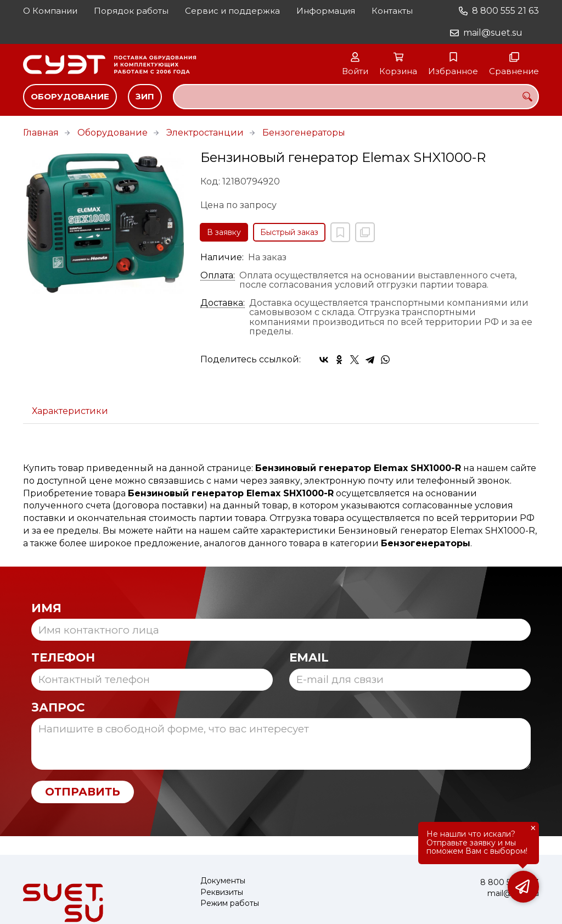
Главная (41, 133)
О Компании (50, 11)
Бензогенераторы (304, 133)
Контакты (392, 11)
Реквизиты (222, 892)
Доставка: (223, 303)
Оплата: (218, 276)
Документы (223, 881)
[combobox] (356, 97)
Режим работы (230, 903)
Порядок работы (131, 11)
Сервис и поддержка (232, 11)
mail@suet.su (493, 33)
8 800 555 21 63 (505, 11)
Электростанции (205, 133)
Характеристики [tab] (70, 411)
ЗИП (145, 96)
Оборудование (70, 96)
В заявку (224, 232)
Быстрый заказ (289, 232)
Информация (326, 11)
